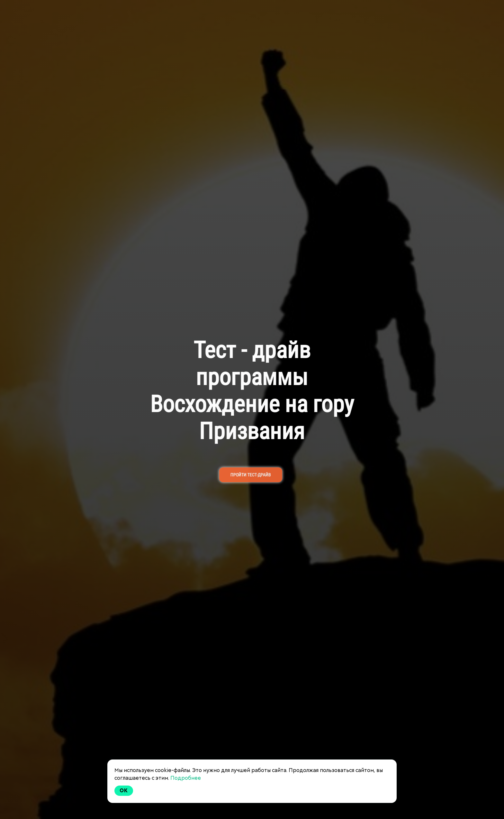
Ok (124, 791)
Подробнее (186, 778)
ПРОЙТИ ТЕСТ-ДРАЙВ (247, 475)
